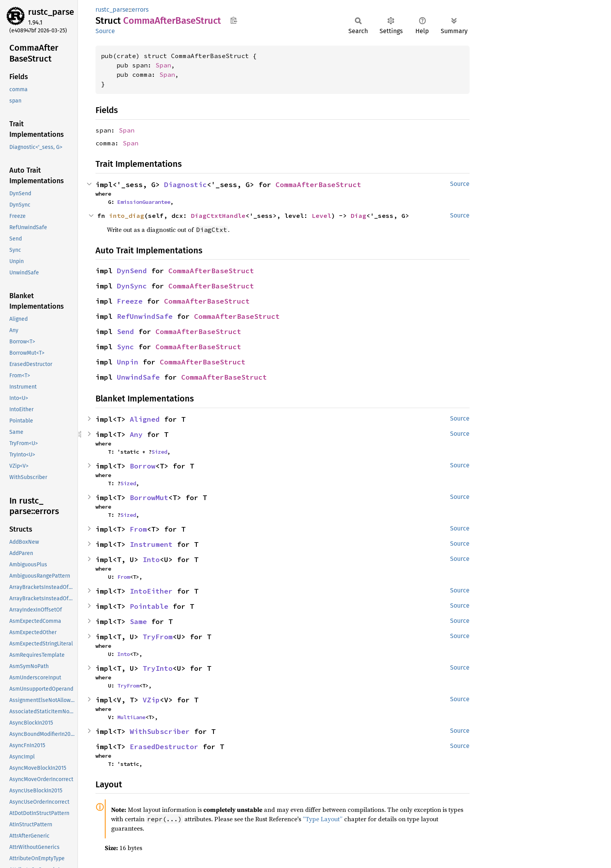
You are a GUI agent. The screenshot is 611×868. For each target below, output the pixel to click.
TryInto (158, 668)
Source (105, 31)
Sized (159, 452)
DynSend (132, 271)
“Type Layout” (323, 819)
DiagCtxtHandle (218, 216)
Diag (358, 216)
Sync (125, 347)
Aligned (145, 419)
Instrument (151, 544)
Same (138, 621)
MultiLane (131, 717)
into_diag (127, 216)
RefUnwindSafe (145, 316)
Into (151, 560)
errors (140, 10)
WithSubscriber (160, 731)
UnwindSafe (138, 377)
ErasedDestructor (164, 747)
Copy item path (234, 20)
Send (125, 331)
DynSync (132, 286)
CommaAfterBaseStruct (318, 185)
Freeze (130, 301)
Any (136, 434)
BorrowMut (149, 498)
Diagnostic (185, 185)
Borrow (143, 466)
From (138, 529)
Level (321, 216)
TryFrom (158, 637)
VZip (151, 700)
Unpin (128, 362)
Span (163, 65)
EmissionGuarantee (144, 202)
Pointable (149, 606)
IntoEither (151, 591)
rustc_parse (51, 12)
